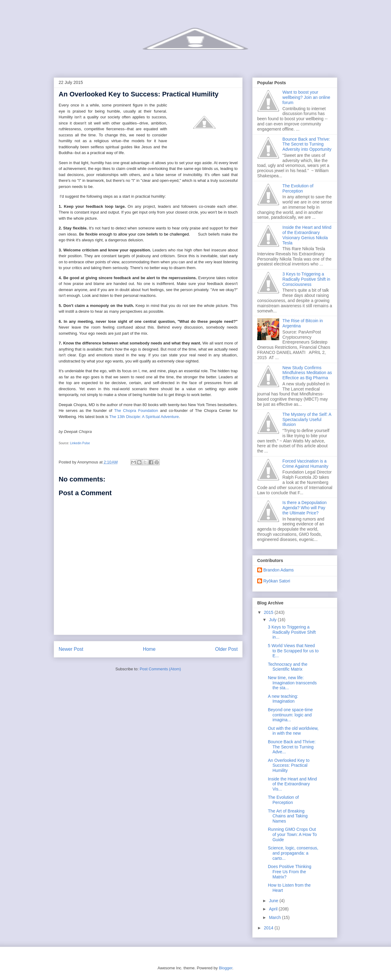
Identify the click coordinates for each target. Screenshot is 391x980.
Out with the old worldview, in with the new (293, 731)
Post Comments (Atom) (160, 669)
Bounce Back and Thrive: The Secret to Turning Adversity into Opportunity (307, 144)
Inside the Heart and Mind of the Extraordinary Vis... (292, 784)
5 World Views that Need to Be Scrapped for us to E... (293, 651)
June (274, 901)
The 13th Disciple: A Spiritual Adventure (144, 417)
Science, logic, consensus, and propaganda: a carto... (293, 853)
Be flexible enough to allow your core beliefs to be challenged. (138, 234)
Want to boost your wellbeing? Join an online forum (306, 97)
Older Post (226, 649)
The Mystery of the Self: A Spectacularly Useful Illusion (307, 420)
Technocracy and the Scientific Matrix (288, 667)
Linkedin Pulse (80, 443)
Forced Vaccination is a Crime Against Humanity (305, 464)
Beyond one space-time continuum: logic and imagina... (290, 715)
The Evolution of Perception (298, 188)
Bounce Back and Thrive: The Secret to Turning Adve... (292, 747)
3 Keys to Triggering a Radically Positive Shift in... (292, 632)
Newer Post (71, 649)
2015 (269, 612)
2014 (269, 928)
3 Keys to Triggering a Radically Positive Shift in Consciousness (306, 279)
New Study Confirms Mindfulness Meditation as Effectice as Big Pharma (307, 373)
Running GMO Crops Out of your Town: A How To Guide (292, 834)
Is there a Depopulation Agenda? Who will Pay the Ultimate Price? (305, 508)
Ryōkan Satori (277, 581)
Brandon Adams (279, 570)
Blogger (225, 968)
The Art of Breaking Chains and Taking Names (288, 816)
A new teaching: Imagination (283, 699)
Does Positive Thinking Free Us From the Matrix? (290, 872)
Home (149, 649)
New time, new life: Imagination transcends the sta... (292, 683)
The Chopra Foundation (136, 411)
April (274, 909)
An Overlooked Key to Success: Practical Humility (289, 766)
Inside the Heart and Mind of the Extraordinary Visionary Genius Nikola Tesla (307, 235)
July (273, 620)
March (275, 917)
